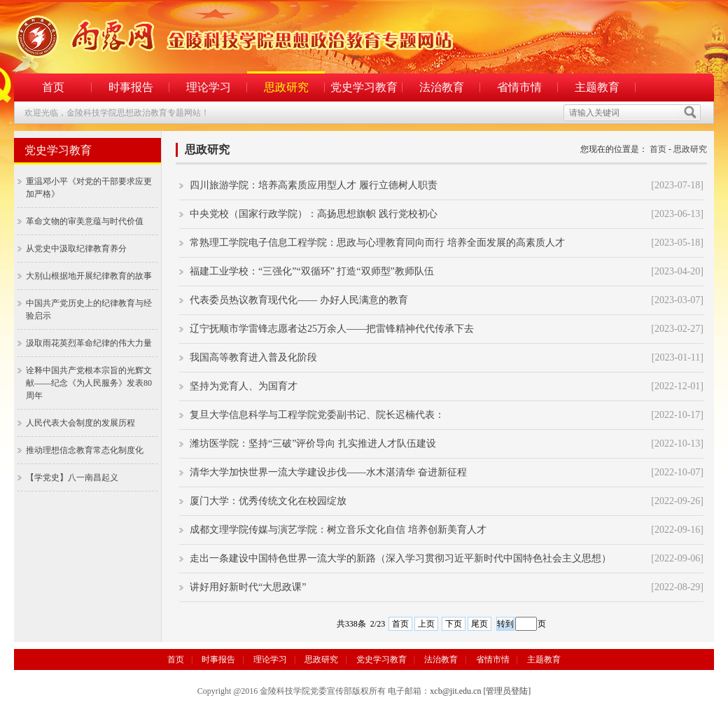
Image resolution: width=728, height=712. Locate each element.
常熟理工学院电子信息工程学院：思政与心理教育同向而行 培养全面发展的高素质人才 (377, 243)
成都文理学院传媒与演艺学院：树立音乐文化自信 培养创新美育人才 (338, 530)
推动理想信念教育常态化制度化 (85, 450)
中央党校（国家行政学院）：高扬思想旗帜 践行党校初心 (314, 214)
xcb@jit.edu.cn (455, 691)
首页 (53, 87)
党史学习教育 (364, 87)
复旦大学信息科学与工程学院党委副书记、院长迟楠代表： (317, 415)
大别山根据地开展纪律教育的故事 (89, 276)
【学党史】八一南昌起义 (72, 477)
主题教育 (597, 87)
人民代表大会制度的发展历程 (80, 423)
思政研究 (286, 87)
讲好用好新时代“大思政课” (248, 587)
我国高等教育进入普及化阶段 (253, 357)
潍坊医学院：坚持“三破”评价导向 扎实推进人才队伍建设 (313, 444)
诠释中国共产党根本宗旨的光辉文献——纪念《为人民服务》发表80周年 (89, 383)
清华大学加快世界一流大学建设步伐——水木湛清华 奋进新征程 (328, 472)
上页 (426, 624)
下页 (454, 624)
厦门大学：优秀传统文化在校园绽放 (268, 501)
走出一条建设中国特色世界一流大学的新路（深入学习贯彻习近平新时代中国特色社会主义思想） (400, 558)
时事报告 (131, 87)
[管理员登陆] (507, 691)
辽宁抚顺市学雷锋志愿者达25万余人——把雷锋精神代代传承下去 (332, 329)
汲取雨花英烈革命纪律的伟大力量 (89, 343)
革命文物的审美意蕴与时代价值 (85, 221)
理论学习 (209, 87)
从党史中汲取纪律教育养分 (76, 249)
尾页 (479, 624)
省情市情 (519, 87)
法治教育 (442, 87)
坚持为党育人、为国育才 (244, 386)
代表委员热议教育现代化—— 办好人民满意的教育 (299, 300)
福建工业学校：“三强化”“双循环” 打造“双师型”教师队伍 (312, 271)
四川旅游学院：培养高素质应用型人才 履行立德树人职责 (314, 185)
